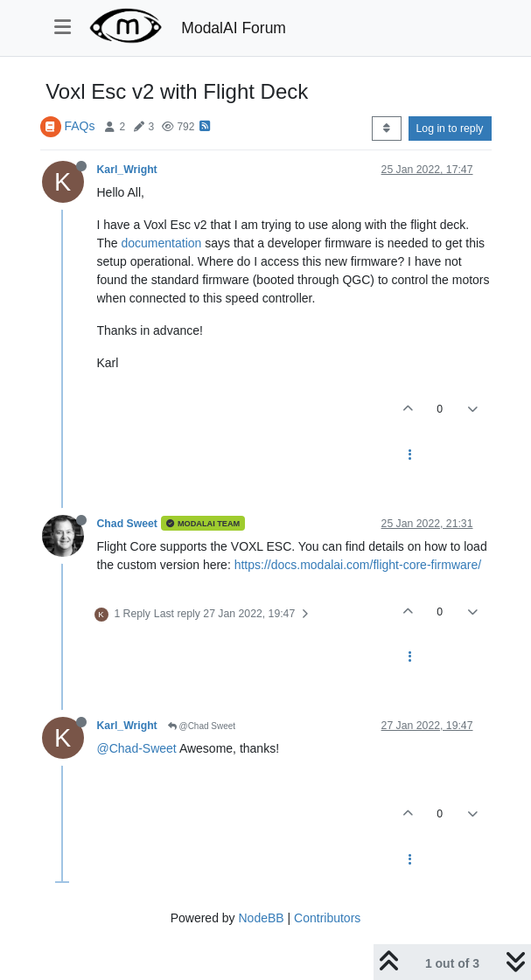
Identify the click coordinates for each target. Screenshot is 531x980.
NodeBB (261, 918)
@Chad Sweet (202, 726)
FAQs (79, 126)
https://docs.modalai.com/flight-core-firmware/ (358, 565)
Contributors (327, 918)
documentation (162, 243)
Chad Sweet (127, 524)
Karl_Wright (127, 170)
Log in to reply (450, 129)
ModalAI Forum (234, 28)
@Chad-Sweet (137, 748)
